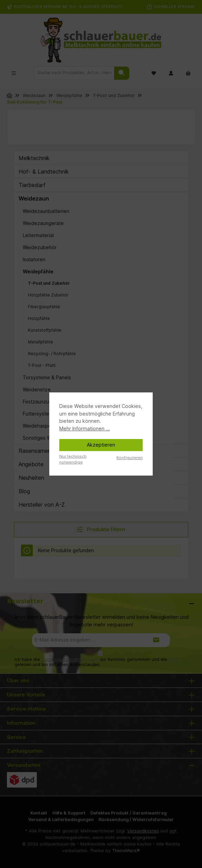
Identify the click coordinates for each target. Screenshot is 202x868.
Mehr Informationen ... (85, 428)
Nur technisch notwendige (73, 459)
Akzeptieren (101, 445)
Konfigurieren (130, 458)
